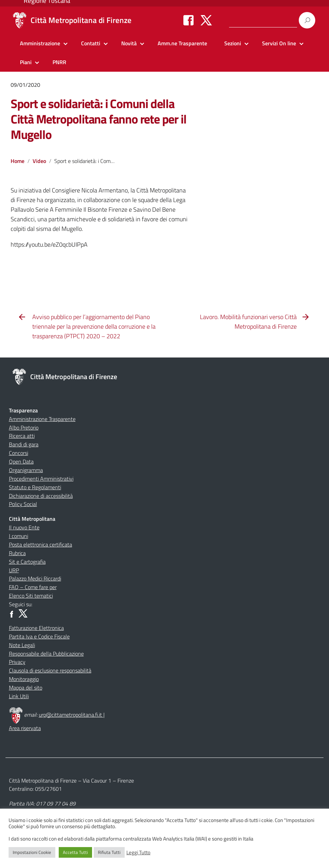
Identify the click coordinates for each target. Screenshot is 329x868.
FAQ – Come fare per (33, 587)
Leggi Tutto (138, 853)
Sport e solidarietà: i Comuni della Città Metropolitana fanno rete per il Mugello (99, 119)
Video (39, 161)
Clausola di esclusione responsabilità (50, 670)
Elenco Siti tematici (31, 596)
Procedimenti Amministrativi (41, 479)
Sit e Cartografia (27, 562)
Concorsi (19, 453)
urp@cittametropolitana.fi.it (71, 715)
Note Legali (22, 645)
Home (18, 161)
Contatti (91, 43)
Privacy (17, 662)
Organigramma (26, 470)
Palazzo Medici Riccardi (35, 578)
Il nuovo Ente (24, 527)
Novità (129, 43)
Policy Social (23, 504)
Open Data (21, 461)
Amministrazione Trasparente (42, 419)
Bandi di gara (24, 444)
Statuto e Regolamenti (35, 487)
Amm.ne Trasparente (182, 43)
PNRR (59, 62)
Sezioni (233, 43)
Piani (26, 62)
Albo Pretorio (24, 427)
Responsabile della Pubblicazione (46, 654)
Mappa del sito (26, 688)
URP (14, 570)
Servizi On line (279, 43)
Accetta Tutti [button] (75, 852)
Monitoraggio (24, 679)
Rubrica (17, 553)
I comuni (19, 536)
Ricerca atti (22, 436)
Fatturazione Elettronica (36, 628)
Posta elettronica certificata (41, 544)
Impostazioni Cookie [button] (32, 852)
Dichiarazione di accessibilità (41, 496)
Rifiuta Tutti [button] (109, 852)
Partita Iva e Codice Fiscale (39, 636)
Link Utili (19, 696)
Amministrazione (40, 43)
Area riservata (25, 728)
